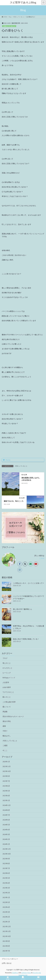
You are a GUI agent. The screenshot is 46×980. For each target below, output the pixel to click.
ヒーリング (7, 673)
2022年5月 (6, 902)
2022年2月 (6, 917)
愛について (7, 707)
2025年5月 (6, 791)
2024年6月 (6, 820)
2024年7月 (6, 815)
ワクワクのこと (8, 692)
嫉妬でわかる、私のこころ (14, 501)
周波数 (5, 712)
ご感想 (5, 746)
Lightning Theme (26, 973)
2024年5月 (6, 825)
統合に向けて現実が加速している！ (26, 639)
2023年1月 (6, 898)
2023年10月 (7, 854)
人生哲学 (6, 683)
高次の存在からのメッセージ (13, 717)
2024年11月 (7, 805)
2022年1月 (6, 922)
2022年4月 (6, 907)
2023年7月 (6, 868)
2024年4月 (6, 830)
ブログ (5, 658)
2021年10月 (7, 936)
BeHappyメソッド (9, 678)
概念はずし (7, 736)
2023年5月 (6, 878)
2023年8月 (6, 864)
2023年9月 (6, 859)
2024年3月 (6, 835)
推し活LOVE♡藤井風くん (23, 609)
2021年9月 (6, 941)
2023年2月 (6, 893)
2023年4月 (6, 883)
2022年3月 (6, 912)
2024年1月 (6, 844)
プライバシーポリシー (10, 959)
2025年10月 (7, 771)
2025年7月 (6, 781)
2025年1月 (6, 801)
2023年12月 (7, 849)
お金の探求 (7, 687)
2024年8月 (6, 810)
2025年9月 (6, 776)
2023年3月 (6, 888)
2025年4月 (6, 796)
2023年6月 (6, 873)
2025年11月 (7, 767)
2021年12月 (7, 927)
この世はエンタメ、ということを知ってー (29, 583)
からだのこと (7, 668)
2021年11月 (7, 931)
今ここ (5, 750)
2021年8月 (6, 946)
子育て (5, 731)
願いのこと (7, 697)
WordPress (15, 973)
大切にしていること (9, 26)
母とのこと (7, 663)
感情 (4, 726)
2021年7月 (6, 951)
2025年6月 (6, 786)
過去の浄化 (7, 721)
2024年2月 (6, 839)
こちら (42, 558)
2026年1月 (6, 762)
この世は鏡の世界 (9, 702)
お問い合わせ (7, 963)
